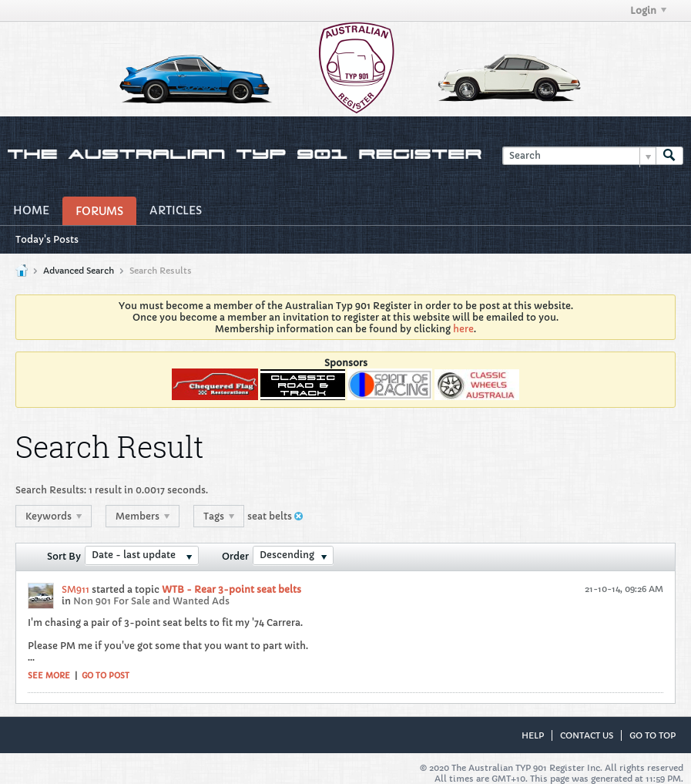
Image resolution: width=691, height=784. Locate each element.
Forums (99, 211)
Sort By (64, 556)
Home (31, 210)
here (463, 329)
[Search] (579, 156)
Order (235, 556)
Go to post (106, 676)
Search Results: (51, 490)
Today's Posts (47, 239)
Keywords (54, 516)
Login (648, 10)
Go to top (652, 735)
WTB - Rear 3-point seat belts (231, 589)
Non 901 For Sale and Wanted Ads (151, 601)
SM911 (75, 589)
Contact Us (587, 735)
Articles (176, 210)
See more (49, 676)
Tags (219, 516)
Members (143, 516)
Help (533, 735)
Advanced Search (79, 271)
